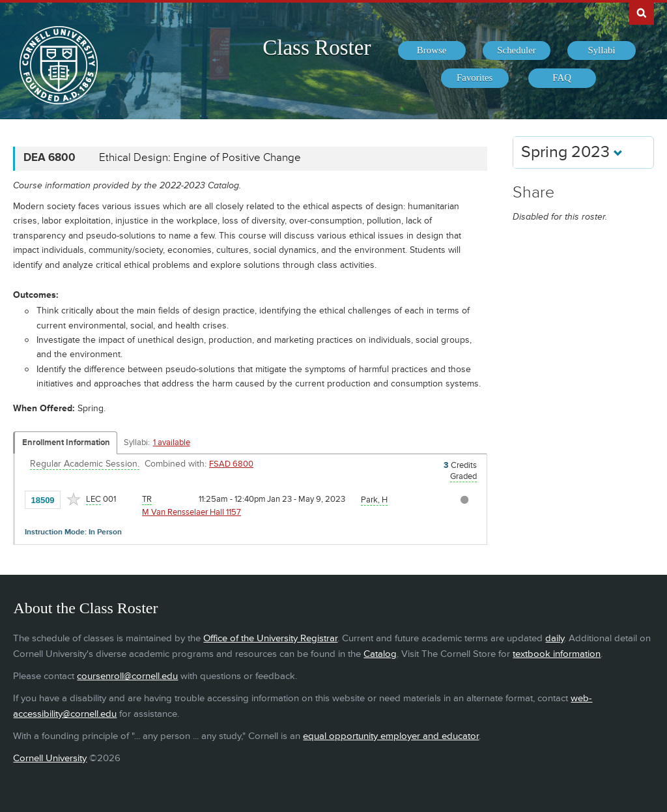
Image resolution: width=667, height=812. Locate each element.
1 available (172, 442)
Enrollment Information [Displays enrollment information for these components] (66, 442)
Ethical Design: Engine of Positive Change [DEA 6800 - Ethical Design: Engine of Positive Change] (200, 158)
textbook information (557, 654)
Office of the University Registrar (270, 638)
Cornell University (50, 758)
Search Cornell (642, 12)
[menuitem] (432, 51)
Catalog (380, 654)
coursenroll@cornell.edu (127, 676)
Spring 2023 (572, 152)
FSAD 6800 (231, 464)
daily (555, 638)
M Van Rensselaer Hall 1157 (192, 512)
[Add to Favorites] (74, 499)
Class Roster (317, 48)
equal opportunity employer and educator (391, 736)
